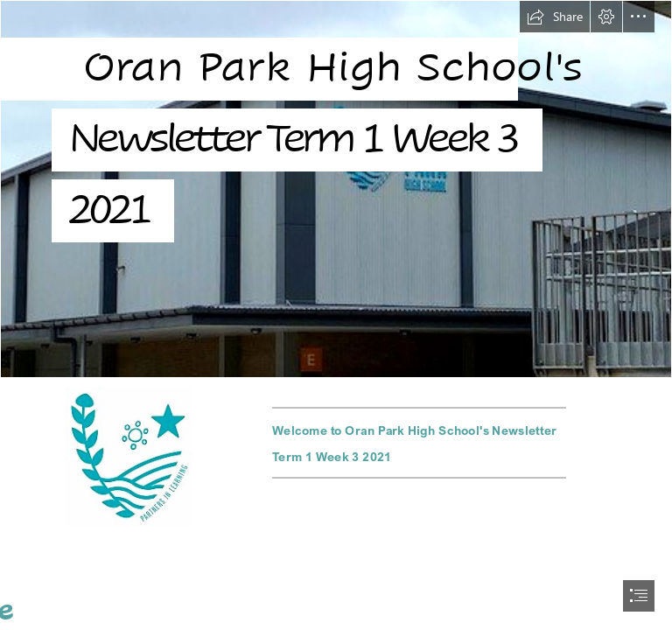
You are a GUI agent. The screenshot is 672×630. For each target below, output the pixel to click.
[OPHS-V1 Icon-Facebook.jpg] (129, 457)
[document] (336, 315)
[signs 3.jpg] (336, 189)
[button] (555, 17)
